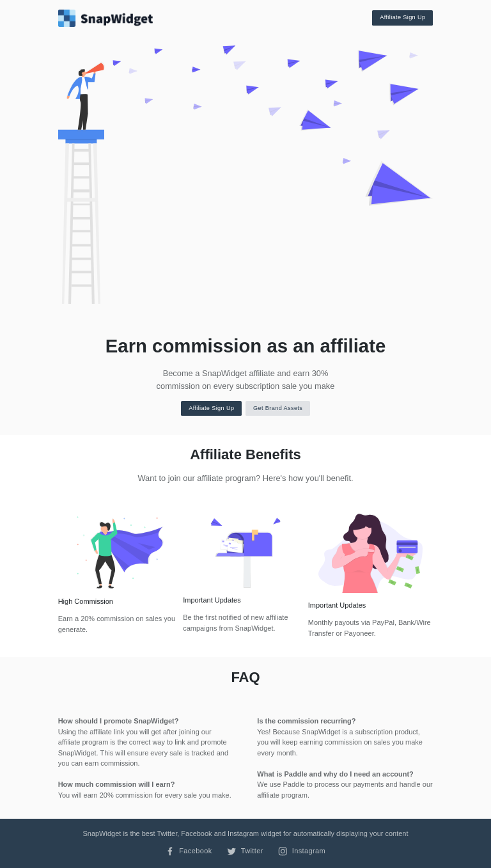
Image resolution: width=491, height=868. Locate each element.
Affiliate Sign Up (402, 17)
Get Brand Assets (278, 408)
